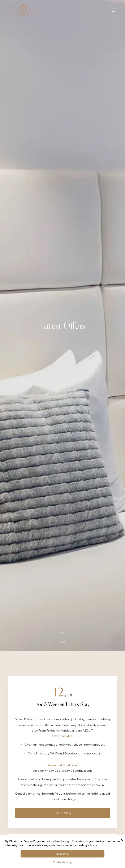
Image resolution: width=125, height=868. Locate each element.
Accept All (62, 854)
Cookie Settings (63, 862)
